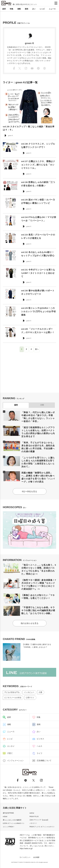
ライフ (39, 753)
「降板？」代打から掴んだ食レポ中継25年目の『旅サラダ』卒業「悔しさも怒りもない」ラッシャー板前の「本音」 (38, 417)
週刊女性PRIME (8, 813)
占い (34, 9)
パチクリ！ (33, 823)
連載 (19, 9)
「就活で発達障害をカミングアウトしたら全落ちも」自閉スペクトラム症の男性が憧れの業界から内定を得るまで (38, 432)
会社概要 (36, 857)
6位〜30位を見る (30, 491)
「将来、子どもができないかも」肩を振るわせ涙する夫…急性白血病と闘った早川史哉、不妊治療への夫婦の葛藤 (38, 447)
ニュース (52, 9)
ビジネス (40, 739)
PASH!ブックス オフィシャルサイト (42, 827)
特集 (12, 9)
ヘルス (39, 746)
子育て (10, 753)
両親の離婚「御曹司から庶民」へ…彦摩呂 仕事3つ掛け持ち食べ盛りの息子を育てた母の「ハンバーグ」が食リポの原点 (38, 477)
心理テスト (30, 698)
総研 (4, 9)
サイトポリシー (25, 857)
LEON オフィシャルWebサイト (14, 823)
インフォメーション (15, 761)
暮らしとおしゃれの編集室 (12, 820)
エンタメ (11, 746)
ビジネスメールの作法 (13, 698)
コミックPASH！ (9, 827)
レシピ (42, 9)
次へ (37, 349)
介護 (40, 692)
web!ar (32, 813)
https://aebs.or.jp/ (26, 849)
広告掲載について (44, 761)
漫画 (26, 9)
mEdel (5, 816)
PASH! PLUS (34, 816)
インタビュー (29, 692)
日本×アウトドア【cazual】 (39, 820)
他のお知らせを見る (30, 623)
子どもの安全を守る (12, 692)
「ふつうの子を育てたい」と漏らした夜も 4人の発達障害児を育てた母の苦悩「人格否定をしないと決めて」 (38, 462)
